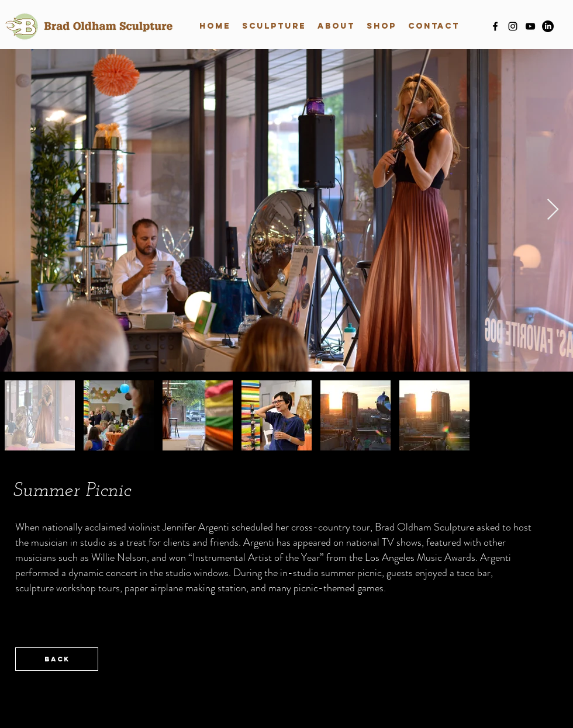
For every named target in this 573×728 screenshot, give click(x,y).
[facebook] (495, 26)
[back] (57, 659)
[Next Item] (553, 210)
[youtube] (530, 26)
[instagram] (513, 26)
